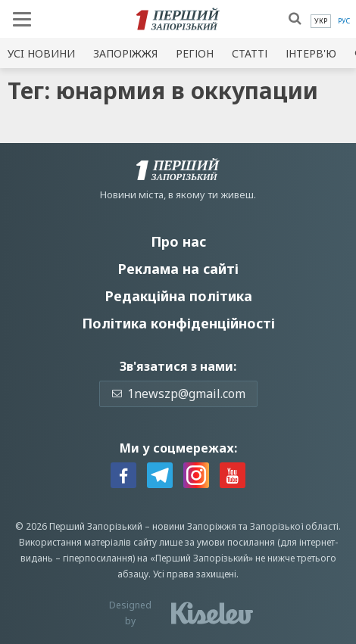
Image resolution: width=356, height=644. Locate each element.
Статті (250, 53)
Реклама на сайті (178, 269)
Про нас (178, 241)
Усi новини (41, 53)
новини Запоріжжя (194, 526)
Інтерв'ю (311, 53)
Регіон (195, 53)
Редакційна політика (178, 296)
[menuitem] (321, 21)
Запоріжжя (125, 53)
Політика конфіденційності (178, 323)
